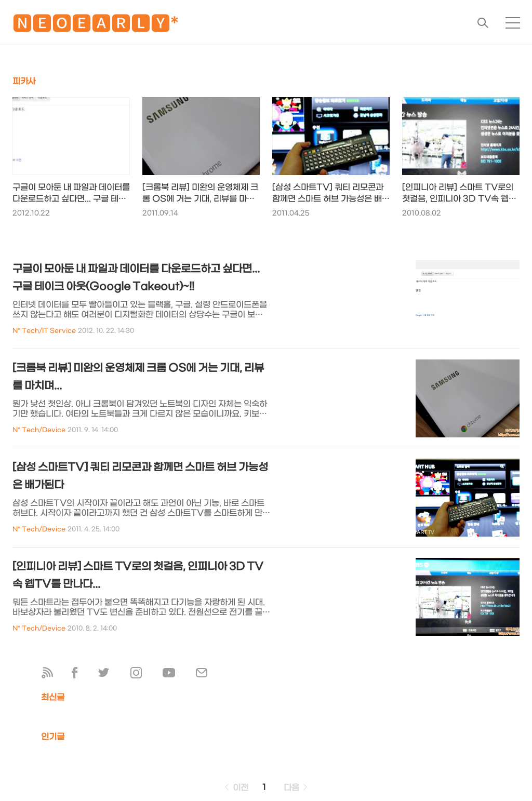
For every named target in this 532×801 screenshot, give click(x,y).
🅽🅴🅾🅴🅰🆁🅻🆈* (96, 26)
